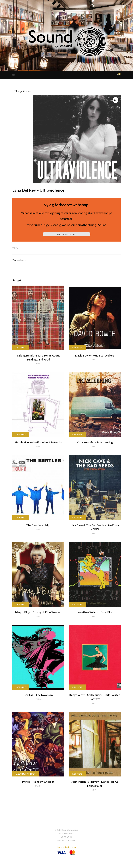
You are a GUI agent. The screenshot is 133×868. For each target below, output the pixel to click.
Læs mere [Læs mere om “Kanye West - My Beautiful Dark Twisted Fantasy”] (77, 687)
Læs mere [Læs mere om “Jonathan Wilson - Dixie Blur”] (77, 604)
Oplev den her (66, 234)
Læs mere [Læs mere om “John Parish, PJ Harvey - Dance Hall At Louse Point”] (77, 774)
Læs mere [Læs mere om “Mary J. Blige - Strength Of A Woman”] (21, 604)
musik (38, 786)
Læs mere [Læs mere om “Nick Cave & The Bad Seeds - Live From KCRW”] (77, 517)
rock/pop (21, 260)
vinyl (15, 248)
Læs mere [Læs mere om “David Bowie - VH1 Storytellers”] (77, 348)
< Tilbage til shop (22, 91)
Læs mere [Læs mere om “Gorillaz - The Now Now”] (21, 687)
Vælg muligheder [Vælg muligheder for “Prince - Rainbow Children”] (26, 774)
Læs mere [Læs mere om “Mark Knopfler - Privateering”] (77, 435)
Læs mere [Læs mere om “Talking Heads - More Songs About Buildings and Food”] (21, 348)
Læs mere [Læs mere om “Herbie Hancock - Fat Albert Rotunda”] (21, 435)
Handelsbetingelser (66, 847)
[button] (115, 100)
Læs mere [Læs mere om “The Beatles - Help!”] (21, 517)
